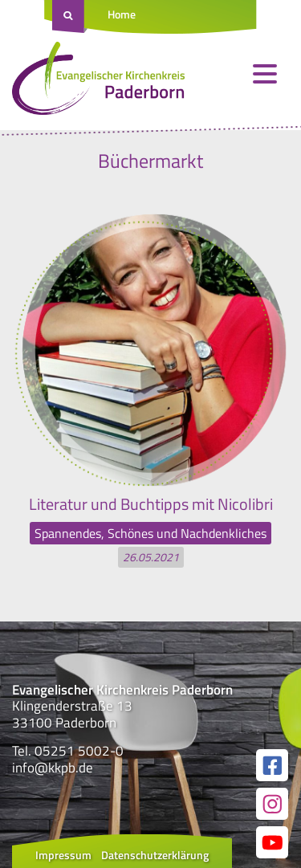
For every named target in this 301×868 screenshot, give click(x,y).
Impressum (63, 855)
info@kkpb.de (53, 768)
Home (122, 14)
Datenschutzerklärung (155, 855)
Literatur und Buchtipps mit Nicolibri (151, 504)
